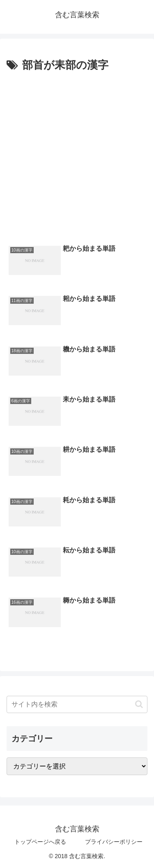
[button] (139, 704)
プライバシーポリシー (114, 842)
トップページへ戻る (40, 842)
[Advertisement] (77, 156)
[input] (77, 704)
